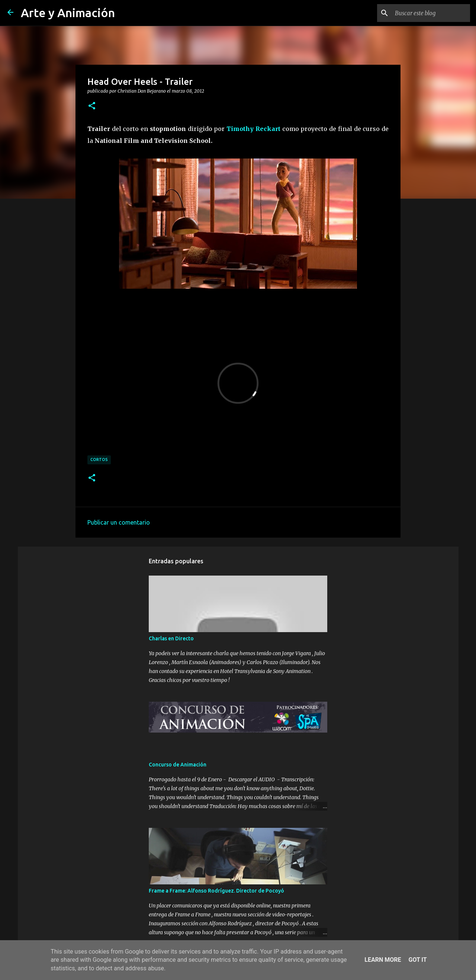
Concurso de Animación (178, 765)
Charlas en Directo (171, 638)
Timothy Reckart (253, 129)
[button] (92, 106)
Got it (417, 960)
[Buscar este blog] (431, 13)
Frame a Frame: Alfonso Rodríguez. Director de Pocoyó (216, 891)
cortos (99, 459)
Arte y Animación (68, 13)
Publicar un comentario (119, 522)
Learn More (383, 960)
